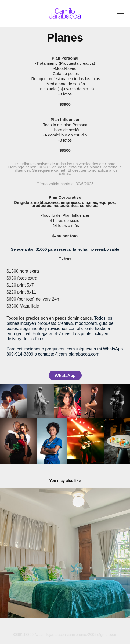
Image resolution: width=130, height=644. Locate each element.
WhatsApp (65, 375)
